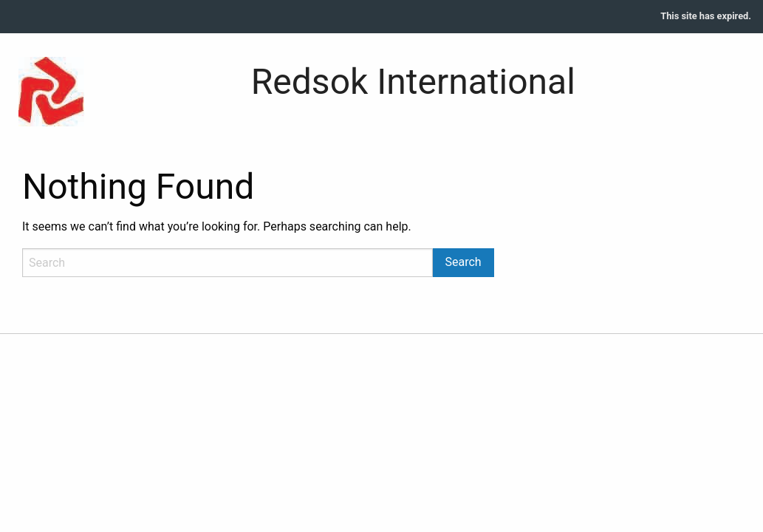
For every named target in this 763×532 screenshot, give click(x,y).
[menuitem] (706, 17)
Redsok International (413, 82)
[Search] (227, 263)
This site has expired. (706, 16)
